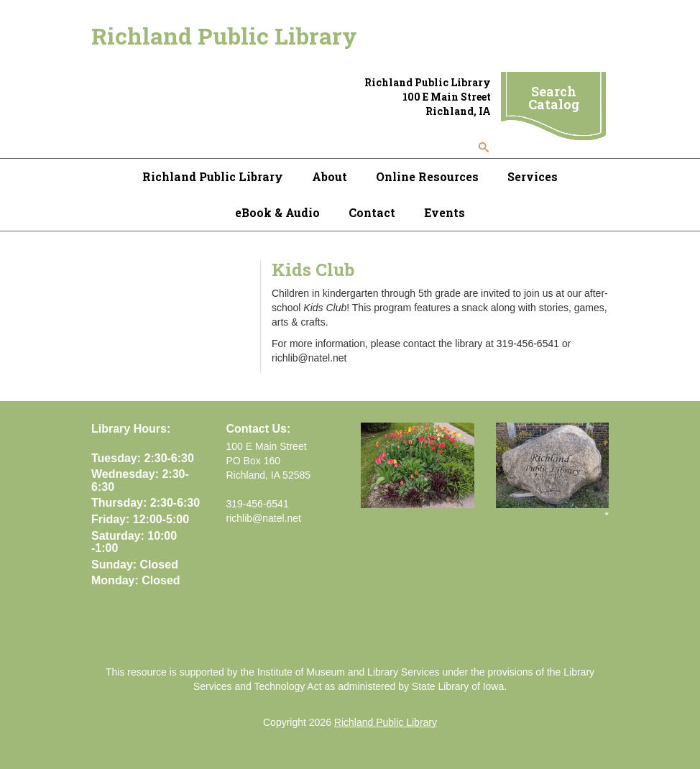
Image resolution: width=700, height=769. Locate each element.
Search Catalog (554, 98)
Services (533, 176)
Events (445, 212)
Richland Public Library (224, 36)
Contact (372, 212)
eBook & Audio (277, 212)
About (330, 176)
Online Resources (427, 176)
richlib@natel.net (264, 518)
